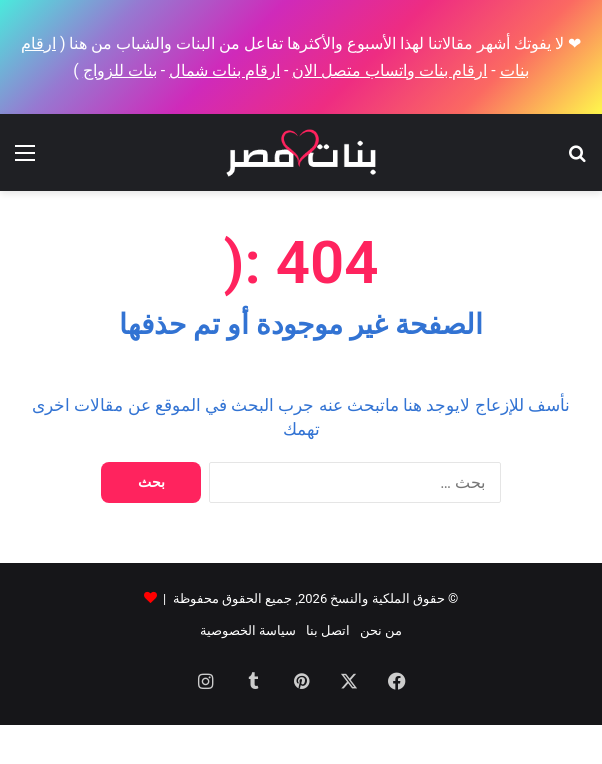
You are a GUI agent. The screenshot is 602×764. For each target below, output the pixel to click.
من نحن (381, 630)
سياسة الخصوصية (248, 630)
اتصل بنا (328, 630)
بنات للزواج (120, 70)
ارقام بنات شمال (224, 70)
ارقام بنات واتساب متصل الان (389, 70)
